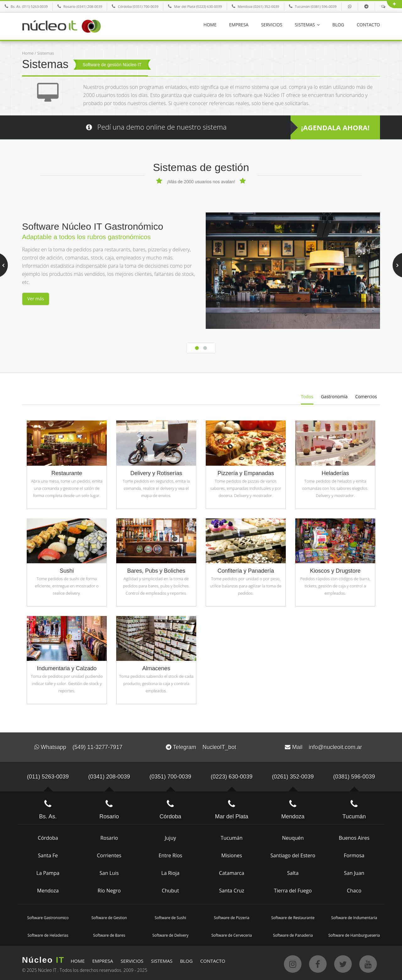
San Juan (354, 871)
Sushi (67, 570)
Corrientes (109, 854)
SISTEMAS (307, 25)
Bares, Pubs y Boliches (156, 570)
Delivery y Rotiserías (156, 472)
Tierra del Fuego (293, 889)
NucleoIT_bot (219, 746)
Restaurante (67, 472)
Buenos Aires (354, 836)
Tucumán (232, 836)
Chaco (354, 889)
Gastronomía (334, 396)
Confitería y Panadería (246, 570)
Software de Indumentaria (354, 916)
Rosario (109, 836)
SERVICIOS (272, 25)
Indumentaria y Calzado (67, 667)
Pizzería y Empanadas (246, 472)
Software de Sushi (170, 916)
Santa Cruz (231, 889)
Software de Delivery (170, 934)
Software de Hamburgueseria (354, 934)
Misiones (231, 854)
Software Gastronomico (48, 916)
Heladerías (335, 472)
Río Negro (109, 889)
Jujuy (171, 836)
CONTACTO (368, 25)
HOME (210, 25)
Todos (307, 396)
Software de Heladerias (48, 934)
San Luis (109, 871)
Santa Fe (48, 854)
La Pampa (48, 871)
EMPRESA (239, 25)
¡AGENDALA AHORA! (335, 127)
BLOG (338, 25)
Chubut (170, 889)
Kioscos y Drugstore (335, 570)
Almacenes (156, 667)
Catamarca (231, 871)
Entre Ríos (170, 854)
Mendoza (48, 889)
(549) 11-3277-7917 (98, 746)
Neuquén (293, 836)
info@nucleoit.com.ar (335, 746)
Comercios (366, 396)
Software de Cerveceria (232, 934)
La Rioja (171, 871)
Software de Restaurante (293, 916)
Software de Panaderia (293, 934)
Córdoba (48, 836)
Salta (293, 871)
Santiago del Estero (293, 854)
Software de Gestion (109, 916)
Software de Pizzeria (232, 916)
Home (28, 53)
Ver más (36, 299)
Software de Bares (109, 934)
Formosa (354, 854)
